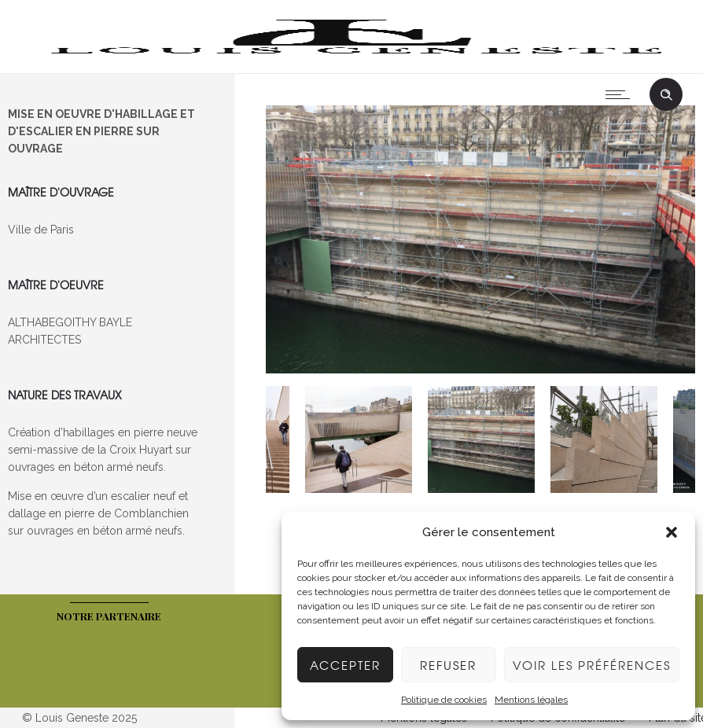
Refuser (448, 665)
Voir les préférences (592, 665)
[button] (672, 532)
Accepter (345, 665)
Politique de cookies (444, 700)
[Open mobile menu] (621, 94)
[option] (480, 242)
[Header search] (666, 95)
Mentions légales (531, 700)
